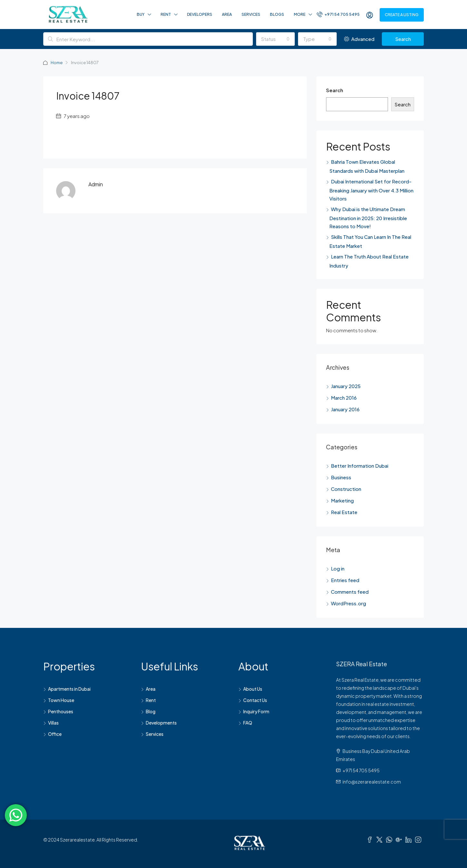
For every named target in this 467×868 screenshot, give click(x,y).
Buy (141, 14)
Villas (53, 723)
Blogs (277, 14)
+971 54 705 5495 (338, 14)
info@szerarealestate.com (372, 782)
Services (251, 14)
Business (341, 477)
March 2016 (344, 398)
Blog (151, 711)
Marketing (342, 500)
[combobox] (275, 39)
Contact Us (255, 700)
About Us (253, 689)
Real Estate (344, 512)
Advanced (359, 39)
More (300, 14)
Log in (338, 568)
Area (227, 14)
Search (403, 39)
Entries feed (345, 580)
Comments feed (350, 592)
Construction (346, 489)
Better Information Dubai (360, 466)
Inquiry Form (256, 711)
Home (57, 63)
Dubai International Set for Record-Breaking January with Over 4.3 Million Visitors (371, 190)
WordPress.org (348, 603)
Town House (61, 700)
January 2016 (345, 409)
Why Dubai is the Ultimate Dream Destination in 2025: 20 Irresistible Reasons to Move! (368, 218)
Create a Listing (402, 15)
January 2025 (346, 386)
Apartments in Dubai (69, 689)
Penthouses (61, 711)
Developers (200, 14)
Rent (166, 14)
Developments (161, 723)
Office (55, 734)
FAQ (248, 723)
